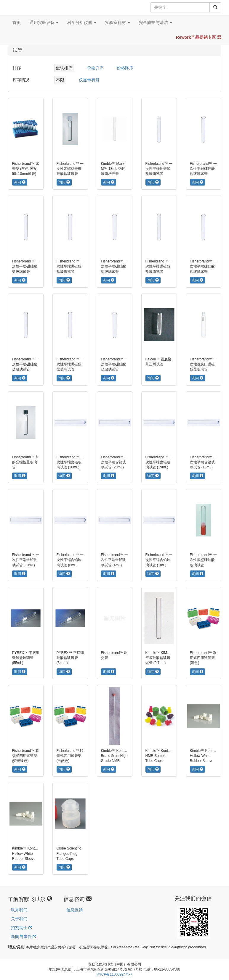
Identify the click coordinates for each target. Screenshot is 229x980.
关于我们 (19, 919)
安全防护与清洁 (156, 22)
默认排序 (64, 68)
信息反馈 (75, 910)
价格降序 (125, 68)
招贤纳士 (22, 928)
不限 (60, 80)
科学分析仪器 (82, 22)
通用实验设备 (44, 22)
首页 (17, 22)
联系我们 (19, 910)
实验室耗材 (118, 22)
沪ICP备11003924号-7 (114, 974)
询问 (20, 182)
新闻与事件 (24, 937)
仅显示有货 (89, 80)
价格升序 (95, 68)
